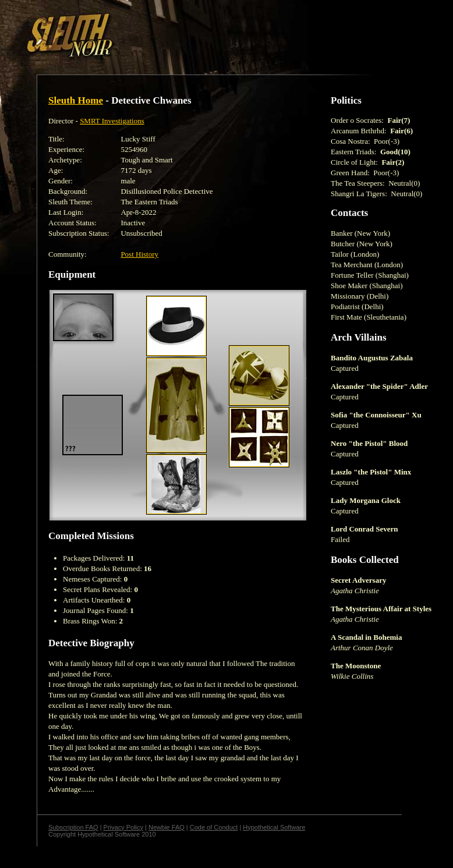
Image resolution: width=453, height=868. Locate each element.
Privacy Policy (123, 827)
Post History (139, 254)
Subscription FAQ (73, 827)
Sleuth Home (76, 100)
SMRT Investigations (112, 121)
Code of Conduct (214, 827)
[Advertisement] (142, 31)
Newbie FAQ (167, 827)
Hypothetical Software (274, 827)
